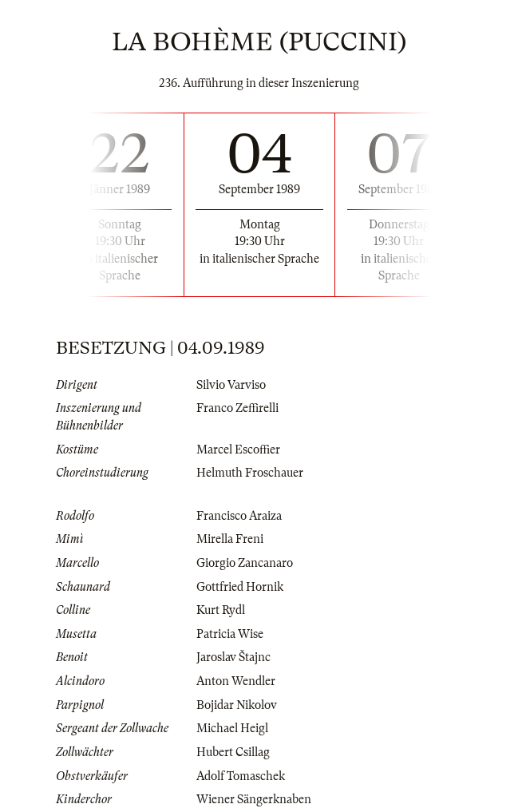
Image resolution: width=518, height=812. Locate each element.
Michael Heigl (232, 728)
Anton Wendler (236, 681)
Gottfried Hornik (240, 587)
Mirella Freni (230, 539)
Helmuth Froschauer (250, 473)
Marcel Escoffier (238, 450)
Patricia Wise (230, 634)
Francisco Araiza (239, 516)
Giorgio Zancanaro (245, 563)
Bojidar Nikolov (237, 705)
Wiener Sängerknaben (254, 799)
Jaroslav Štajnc (233, 657)
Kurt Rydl (221, 610)
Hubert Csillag (233, 752)
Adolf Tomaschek (241, 776)
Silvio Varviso (231, 385)
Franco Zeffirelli (237, 408)
